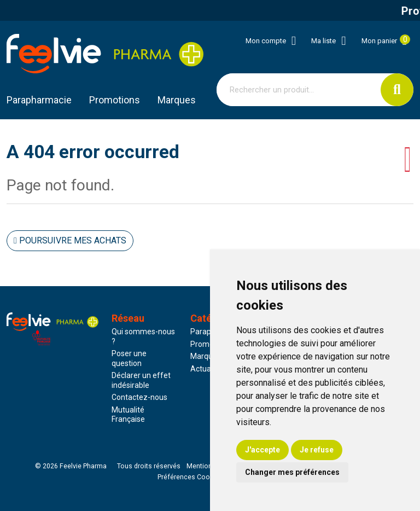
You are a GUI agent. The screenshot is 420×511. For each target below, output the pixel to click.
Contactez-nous (139, 397)
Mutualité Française (128, 415)
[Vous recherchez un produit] (299, 90)
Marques (177, 100)
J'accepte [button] (262, 450)
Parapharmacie (39, 100)
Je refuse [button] (317, 450)
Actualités (208, 369)
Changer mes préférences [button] (292, 472)
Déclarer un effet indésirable (141, 380)
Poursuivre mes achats (70, 240)
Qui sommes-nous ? (143, 336)
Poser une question (129, 358)
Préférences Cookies (190, 477)
